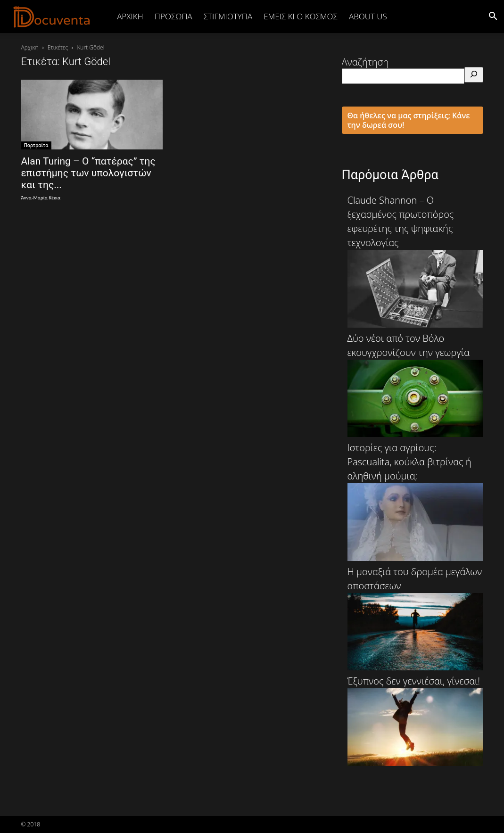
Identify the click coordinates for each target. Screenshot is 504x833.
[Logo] (52, 16)
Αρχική (130, 16)
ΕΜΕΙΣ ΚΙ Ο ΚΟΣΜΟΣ (301, 16)
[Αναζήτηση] (474, 75)
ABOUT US (368, 16)
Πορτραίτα (36, 145)
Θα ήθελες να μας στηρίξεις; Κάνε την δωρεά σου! (409, 120)
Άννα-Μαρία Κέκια (41, 198)
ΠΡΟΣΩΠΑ (174, 16)
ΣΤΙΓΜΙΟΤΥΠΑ (228, 16)
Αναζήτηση (365, 62)
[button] (493, 16)
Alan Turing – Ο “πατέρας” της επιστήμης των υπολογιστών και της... (88, 173)
